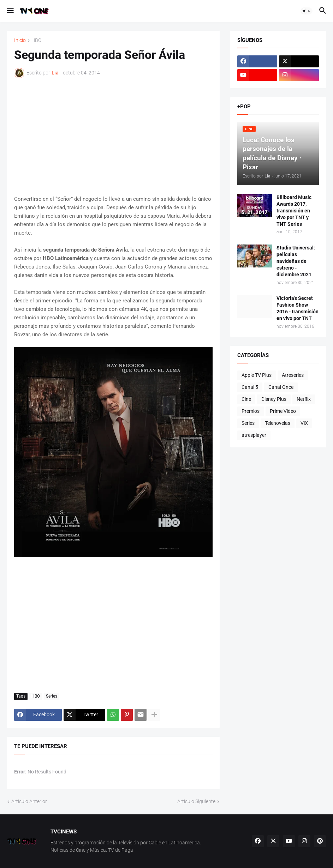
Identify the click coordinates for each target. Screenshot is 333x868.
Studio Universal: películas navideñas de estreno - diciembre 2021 (296, 261)
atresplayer (254, 435)
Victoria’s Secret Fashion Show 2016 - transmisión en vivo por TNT (298, 308)
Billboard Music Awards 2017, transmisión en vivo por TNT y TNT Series (294, 211)
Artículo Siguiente (196, 801)
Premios (251, 411)
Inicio (20, 40)
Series (52, 696)
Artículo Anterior (29, 801)
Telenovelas (278, 423)
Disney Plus (274, 399)
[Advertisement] (113, 137)
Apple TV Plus (257, 375)
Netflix (304, 399)
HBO (36, 40)
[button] (10, 11)
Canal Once (281, 387)
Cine (246, 399)
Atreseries (293, 375)
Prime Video (283, 411)
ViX (304, 423)
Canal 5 (250, 387)
